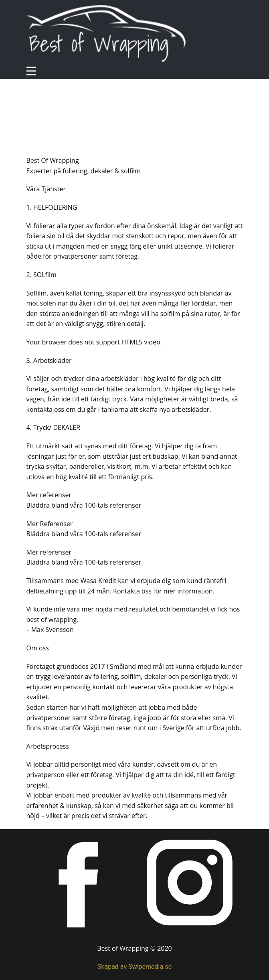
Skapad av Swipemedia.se (134, 967)
